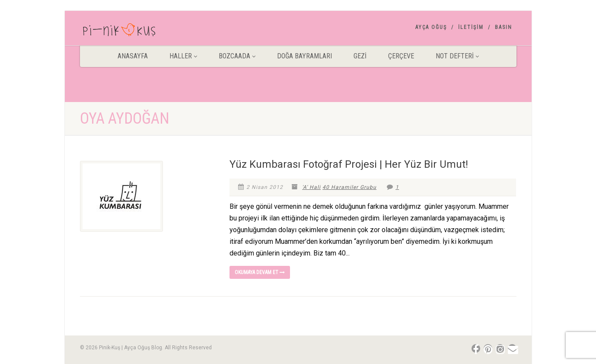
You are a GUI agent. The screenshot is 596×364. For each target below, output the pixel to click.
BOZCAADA (237, 56)
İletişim (471, 27)
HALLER (183, 56)
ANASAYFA (133, 56)
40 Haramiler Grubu (349, 187)
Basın (504, 27)
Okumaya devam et (260, 272)
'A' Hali (311, 187)
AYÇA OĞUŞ (431, 27)
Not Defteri (457, 56)
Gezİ (360, 56)
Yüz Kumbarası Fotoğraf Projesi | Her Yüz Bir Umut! (349, 164)
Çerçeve (401, 56)
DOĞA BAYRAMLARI (304, 56)
